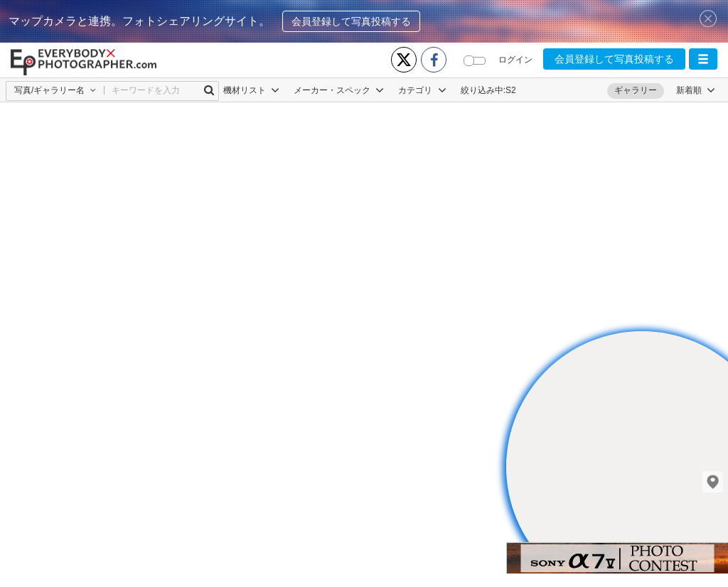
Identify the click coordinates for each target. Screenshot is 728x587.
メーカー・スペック (339, 90)
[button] (703, 59)
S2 (511, 90)
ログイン (515, 60)
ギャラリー (636, 90)
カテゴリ (422, 90)
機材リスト (251, 90)
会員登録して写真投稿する (351, 21)
